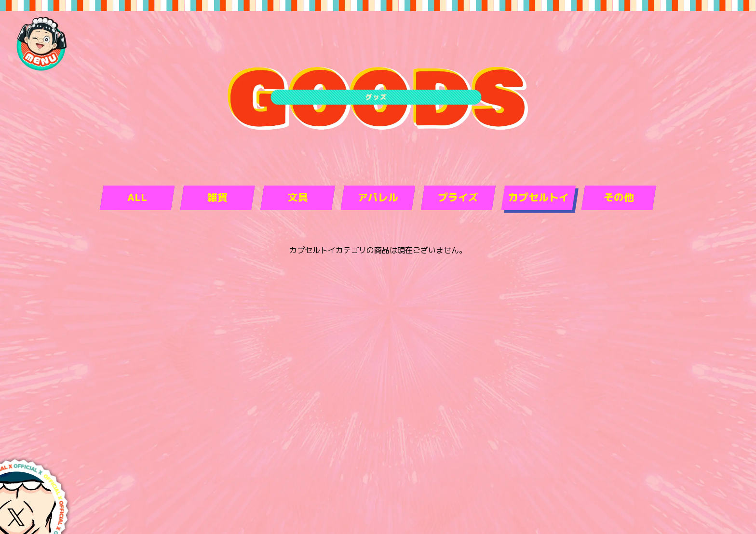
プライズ (458, 197)
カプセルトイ (539, 197)
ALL (137, 197)
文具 (298, 197)
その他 (619, 197)
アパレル (378, 197)
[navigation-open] (41, 43)
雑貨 (217, 197)
